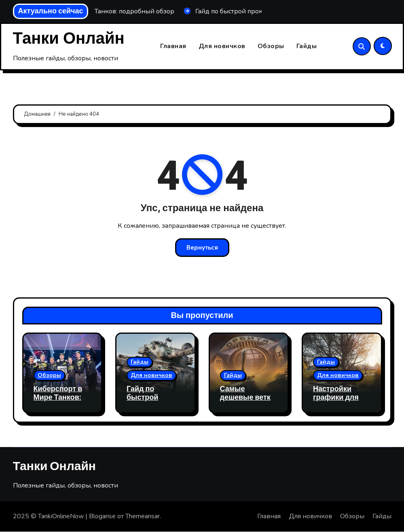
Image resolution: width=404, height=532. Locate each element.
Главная (173, 47)
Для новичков (222, 47)
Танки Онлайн (69, 39)
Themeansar (143, 517)
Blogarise (102, 517)
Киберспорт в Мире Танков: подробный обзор (58, 402)
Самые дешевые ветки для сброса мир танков (248, 402)
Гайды (307, 47)
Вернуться (202, 248)
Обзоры (271, 47)
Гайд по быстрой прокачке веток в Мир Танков (154, 402)
